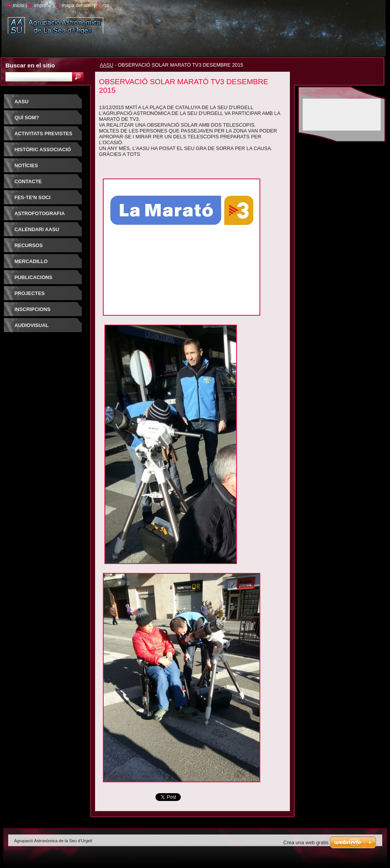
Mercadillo (31, 261)
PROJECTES (30, 293)
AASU (107, 65)
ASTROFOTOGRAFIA (40, 213)
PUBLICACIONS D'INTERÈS (33, 280)
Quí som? (27, 118)
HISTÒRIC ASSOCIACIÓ (43, 149)
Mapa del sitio (77, 5)
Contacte (28, 181)
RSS (106, 5)
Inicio (19, 5)
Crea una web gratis (306, 842)
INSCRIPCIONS (32, 309)
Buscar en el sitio (30, 65)
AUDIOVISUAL (32, 325)
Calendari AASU (37, 229)
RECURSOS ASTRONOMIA (31, 248)
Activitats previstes (43, 133)
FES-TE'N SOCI (33, 197)
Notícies (26, 165)
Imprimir (43, 5)
